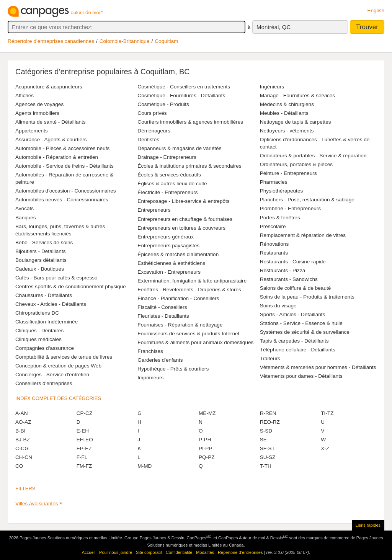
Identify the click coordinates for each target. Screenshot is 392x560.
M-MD (145, 466)
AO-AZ (23, 422)
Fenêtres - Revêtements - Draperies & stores (189, 290)
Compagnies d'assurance (45, 348)
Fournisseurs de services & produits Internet (188, 334)
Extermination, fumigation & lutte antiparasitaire (192, 281)
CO (19, 466)
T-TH (266, 466)
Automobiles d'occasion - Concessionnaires (66, 191)
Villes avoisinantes (37, 504)
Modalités (205, 552)
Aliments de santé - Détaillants (51, 122)
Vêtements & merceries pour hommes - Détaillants (318, 367)
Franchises (150, 351)
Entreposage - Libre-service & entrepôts (183, 201)
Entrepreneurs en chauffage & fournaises (185, 219)
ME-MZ (207, 413)
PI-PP (206, 448)
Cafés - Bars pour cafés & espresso (56, 278)
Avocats (24, 208)
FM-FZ (84, 466)
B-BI (20, 431)
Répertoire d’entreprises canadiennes (51, 41)
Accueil (89, 552)
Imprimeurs (150, 378)
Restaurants (274, 253)
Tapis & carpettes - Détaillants (294, 341)
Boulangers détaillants (41, 260)
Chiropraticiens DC (37, 313)
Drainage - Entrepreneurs (167, 157)
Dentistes (148, 140)
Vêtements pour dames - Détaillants (301, 376)
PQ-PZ (207, 457)
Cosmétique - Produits (163, 104)
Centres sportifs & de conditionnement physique (71, 287)
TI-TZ (327, 413)
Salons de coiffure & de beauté (296, 288)
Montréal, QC (274, 27)
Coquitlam (166, 41)
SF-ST (267, 448)
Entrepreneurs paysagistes (168, 246)
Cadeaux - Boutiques (40, 269)
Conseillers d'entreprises (44, 383)
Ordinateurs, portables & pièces (296, 164)
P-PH (205, 440)
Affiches (24, 96)
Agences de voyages (39, 104)
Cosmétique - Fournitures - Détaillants (181, 96)
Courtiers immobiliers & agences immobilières (190, 122)
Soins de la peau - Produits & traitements (307, 297)
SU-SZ (268, 457)
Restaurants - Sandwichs (289, 279)
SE (263, 440)
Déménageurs (154, 131)
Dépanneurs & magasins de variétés (179, 148)
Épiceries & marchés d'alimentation (178, 254)
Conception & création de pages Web (58, 366)
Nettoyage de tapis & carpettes (296, 122)
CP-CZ (85, 413)
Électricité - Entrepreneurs (167, 192)
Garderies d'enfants (160, 360)
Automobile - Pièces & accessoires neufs (62, 148)
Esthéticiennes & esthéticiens (171, 263)
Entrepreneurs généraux (166, 237)
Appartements (32, 131)
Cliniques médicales (38, 339)
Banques (26, 218)
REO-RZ (270, 422)
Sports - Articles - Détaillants (293, 314)
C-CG (22, 448)
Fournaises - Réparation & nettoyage (180, 325)
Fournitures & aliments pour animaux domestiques (195, 342)
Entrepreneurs (154, 210)
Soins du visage (278, 306)
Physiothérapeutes (282, 191)
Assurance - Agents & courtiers (51, 140)
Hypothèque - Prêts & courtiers (173, 369)
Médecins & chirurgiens (287, 104)
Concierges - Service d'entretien (52, 375)
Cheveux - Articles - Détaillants (51, 304)
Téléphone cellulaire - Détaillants (298, 350)
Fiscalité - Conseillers (162, 307)
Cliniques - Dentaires (39, 331)
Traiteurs (270, 358)
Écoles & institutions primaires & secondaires (189, 166)
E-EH (83, 431)
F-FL (82, 457)
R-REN (268, 413)
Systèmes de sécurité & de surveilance (305, 332)
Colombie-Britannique (125, 41)
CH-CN (24, 457)
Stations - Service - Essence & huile (301, 323)
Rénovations (274, 244)
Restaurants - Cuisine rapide (293, 262)
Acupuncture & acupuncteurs (49, 87)
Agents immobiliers (37, 113)
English (376, 11)
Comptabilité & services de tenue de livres (64, 357)
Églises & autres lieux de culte (172, 184)
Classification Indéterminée (47, 322)
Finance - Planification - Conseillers (178, 298)
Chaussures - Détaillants (44, 295)
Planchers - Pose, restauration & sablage (307, 200)
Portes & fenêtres (280, 218)
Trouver (367, 27)
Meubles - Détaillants (284, 113)
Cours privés (152, 113)
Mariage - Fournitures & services (297, 96)
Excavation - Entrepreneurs (169, 272)
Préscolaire (273, 226)
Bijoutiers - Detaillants (40, 251)
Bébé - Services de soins (44, 242)
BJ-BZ (23, 440)
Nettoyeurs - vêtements (287, 131)
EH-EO (85, 440)
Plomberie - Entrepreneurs (290, 208)
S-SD (266, 431)
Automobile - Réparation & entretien (57, 157)
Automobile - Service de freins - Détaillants (65, 166)
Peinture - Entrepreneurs (288, 173)
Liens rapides (368, 525)
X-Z (325, 448)
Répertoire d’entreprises (240, 552)
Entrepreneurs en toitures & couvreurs (181, 228)
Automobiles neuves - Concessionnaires (62, 200)
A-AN (21, 413)
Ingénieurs (272, 87)
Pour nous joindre (116, 552)
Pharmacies (274, 182)
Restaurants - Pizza (283, 270)
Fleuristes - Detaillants (163, 316)
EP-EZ (84, 448)
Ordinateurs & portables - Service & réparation (313, 156)
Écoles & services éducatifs (169, 175)
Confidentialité (179, 552)
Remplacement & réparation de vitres (303, 235)
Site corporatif (149, 552)
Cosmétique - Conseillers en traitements (184, 87)
